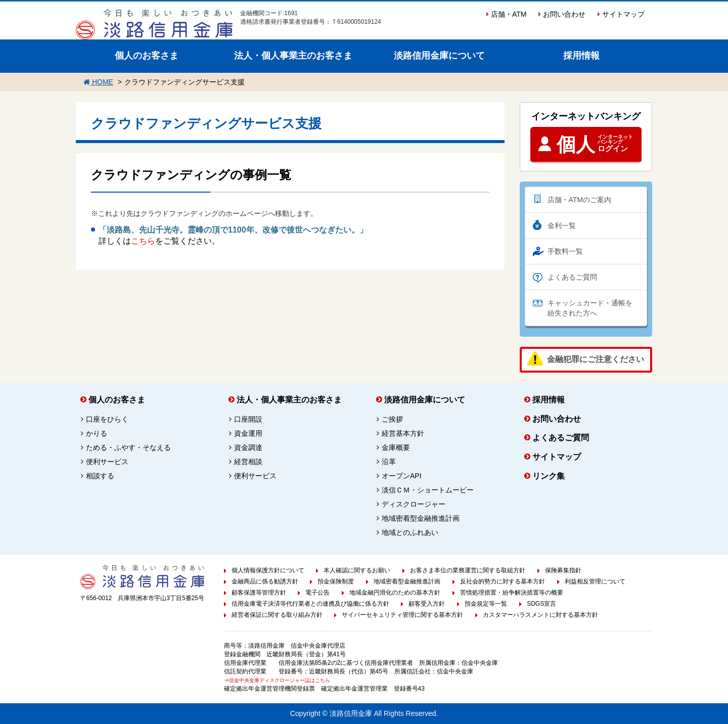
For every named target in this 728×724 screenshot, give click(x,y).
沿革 (389, 462)
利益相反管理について (595, 581)
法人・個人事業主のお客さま (293, 56)
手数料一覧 (565, 251)
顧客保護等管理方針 (259, 593)
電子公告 (317, 593)
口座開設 (248, 419)
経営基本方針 (403, 433)
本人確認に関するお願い (357, 570)
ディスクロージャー (414, 504)
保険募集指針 (563, 570)
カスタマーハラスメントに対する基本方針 (540, 615)
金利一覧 (562, 225)
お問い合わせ (562, 14)
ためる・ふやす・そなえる (128, 447)
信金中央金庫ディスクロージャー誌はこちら (280, 680)
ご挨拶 (392, 419)
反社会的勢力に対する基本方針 (503, 581)
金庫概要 (396, 447)
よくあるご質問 (572, 277)
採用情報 (581, 56)
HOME (98, 82)
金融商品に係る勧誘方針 (265, 581)
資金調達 (248, 447)
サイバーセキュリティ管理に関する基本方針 (402, 615)
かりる (97, 433)
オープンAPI (402, 476)
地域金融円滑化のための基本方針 (395, 593)
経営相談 (248, 462)
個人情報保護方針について (268, 570)
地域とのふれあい (410, 532)
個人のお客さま (147, 56)
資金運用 (248, 433)
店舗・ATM (506, 14)
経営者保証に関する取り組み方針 (277, 615)
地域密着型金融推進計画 (421, 518)
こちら (143, 241)
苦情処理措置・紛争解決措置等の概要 (512, 593)
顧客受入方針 (427, 604)
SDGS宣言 (541, 604)
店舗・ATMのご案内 (580, 200)
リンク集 (549, 476)
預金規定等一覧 (486, 604)
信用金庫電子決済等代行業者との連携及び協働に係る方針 (310, 604)
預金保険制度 (336, 581)
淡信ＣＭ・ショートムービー (428, 490)
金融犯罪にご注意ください (596, 359)
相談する (100, 476)
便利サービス (107, 462)
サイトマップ (621, 14)
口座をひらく (107, 419)
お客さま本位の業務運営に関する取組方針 (468, 570)
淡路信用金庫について (439, 56)
